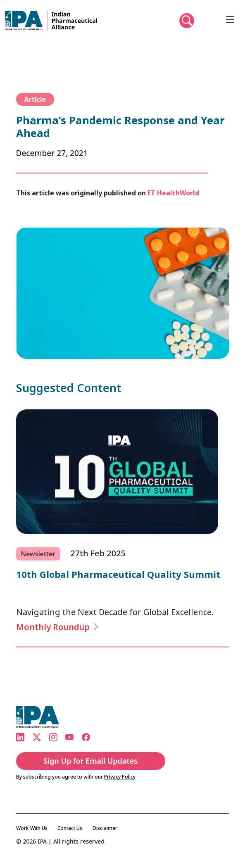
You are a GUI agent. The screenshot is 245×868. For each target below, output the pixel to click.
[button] (187, 21)
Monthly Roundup (58, 627)
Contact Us (70, 828)
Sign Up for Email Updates (90, 761)
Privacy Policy (120, 777)
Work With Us (32, 828)
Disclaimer (105, 828)
